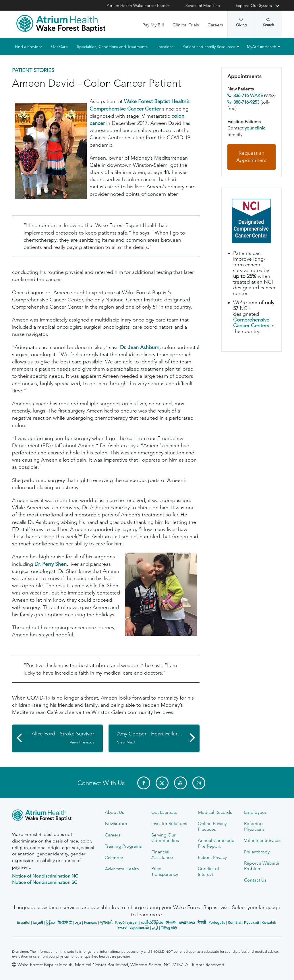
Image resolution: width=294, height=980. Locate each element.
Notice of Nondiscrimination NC (45, 876)
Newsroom (116, 823)
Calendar (114, 858)
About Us (114, 812)
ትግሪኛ (122, 928)
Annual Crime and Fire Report (216, 843)
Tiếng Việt (169, 928)
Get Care (59, 47)
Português (217, 922)
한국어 (171, 922)
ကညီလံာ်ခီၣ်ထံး (152, 922)
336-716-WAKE (248, 95)
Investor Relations (169, 823)
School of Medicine (203, 5)
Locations (165, 47)
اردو (155, 928)
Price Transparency (165, 871)
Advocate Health (122, 869)
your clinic (255, 128)
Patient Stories (33, 70)
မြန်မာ (50, 922)
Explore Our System (254, 5)
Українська (139, 928)
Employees (255, 812)
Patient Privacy (212, 857)
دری (78, 922)
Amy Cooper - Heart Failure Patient (157, 738)
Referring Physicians (254, 826)
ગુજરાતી (106, 922)
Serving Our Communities (165, 838)
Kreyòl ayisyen (127, 922)
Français (91, 922)
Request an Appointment (252, 157)
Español (23, 922)
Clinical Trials (186, 25)
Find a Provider (29, 47)
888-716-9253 (246, 102)
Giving (241, 22)
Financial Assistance (162, 855)
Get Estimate (164, 812)
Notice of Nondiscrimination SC (45, 882)
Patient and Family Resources (209, 47)
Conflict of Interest (209, 871)
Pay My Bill (153, 25)
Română (235, 922)
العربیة (38, 922)
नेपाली (202, 922)
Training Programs (123, 846)
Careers (215, 25)
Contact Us (255, 880)
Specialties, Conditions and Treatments (112, 47)
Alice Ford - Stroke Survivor (60, 738)
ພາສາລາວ (187, 922)
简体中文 (65, 922)
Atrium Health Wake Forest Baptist (138, 5)
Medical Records (215, 812)
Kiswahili (269, 922)
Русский (252, 922)
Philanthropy (257, 852)
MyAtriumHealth (262, 47)
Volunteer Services (263, 840)
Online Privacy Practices (212, 826)
